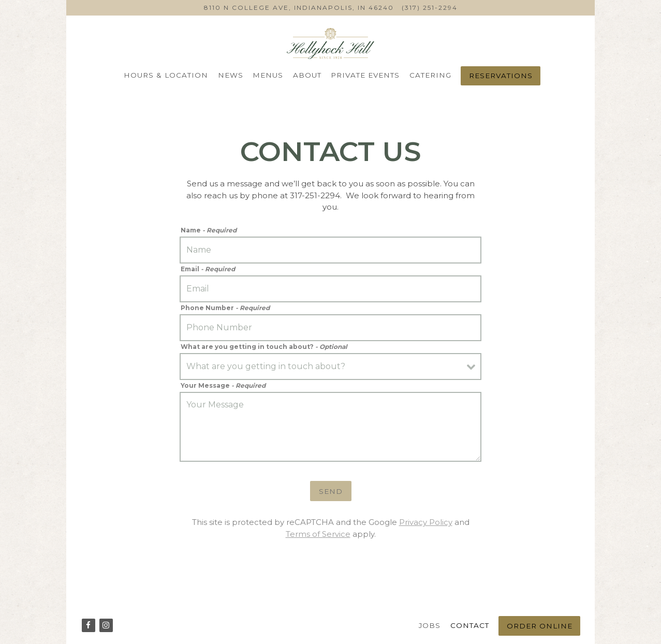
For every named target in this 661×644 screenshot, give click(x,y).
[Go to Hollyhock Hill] (299, 8)
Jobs (430, 625)
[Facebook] (89, 625)
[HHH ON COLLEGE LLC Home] (330, 43)
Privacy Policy (426, 522)
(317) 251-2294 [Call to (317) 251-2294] (430, 8)
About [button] (307, 75)
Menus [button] (268, 75)
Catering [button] (430, 75)
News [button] (231, 75)
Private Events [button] (365, 75)
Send (331, 491)
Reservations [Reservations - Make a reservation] (501, 76)
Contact (470, 625)
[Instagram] (106, 625)
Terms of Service (318, 534)
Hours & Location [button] (166, 75)
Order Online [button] (540, 626)
